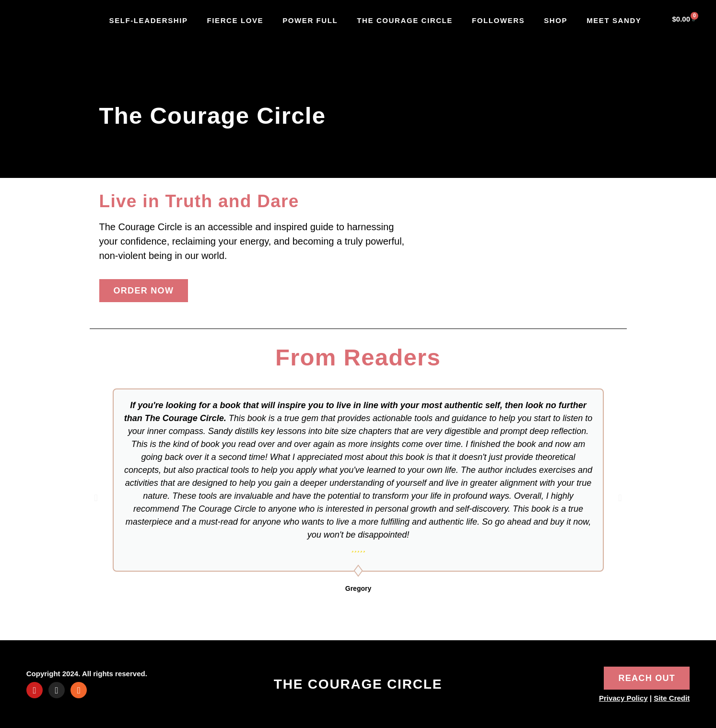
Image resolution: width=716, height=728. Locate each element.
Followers (498, 20)
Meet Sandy (614, 20)
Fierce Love (235, 20)
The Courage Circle (405, 20)
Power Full (310, 20)
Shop (556, 20)
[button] (96, 498)
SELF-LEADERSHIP (149, 20)
